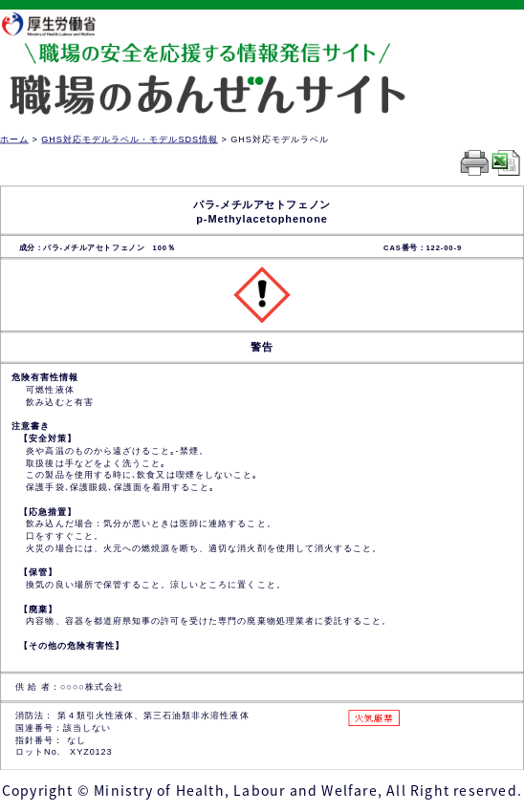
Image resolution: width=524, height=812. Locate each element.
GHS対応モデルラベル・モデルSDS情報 (130, 139)
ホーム (14, 139)
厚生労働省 (58, 23)
